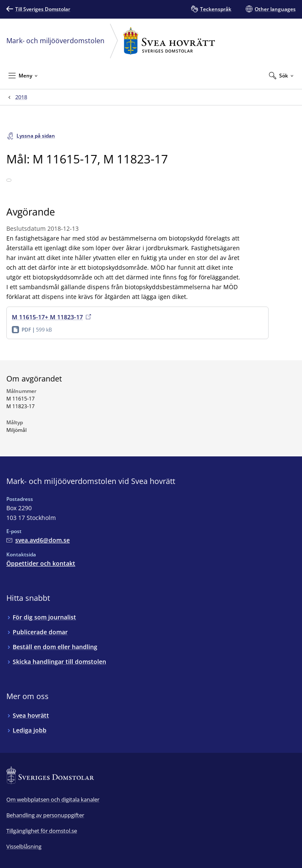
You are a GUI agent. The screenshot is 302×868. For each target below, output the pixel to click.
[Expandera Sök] (281, 75)
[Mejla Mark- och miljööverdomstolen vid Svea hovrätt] (38, 540)
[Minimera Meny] (23, 75)
